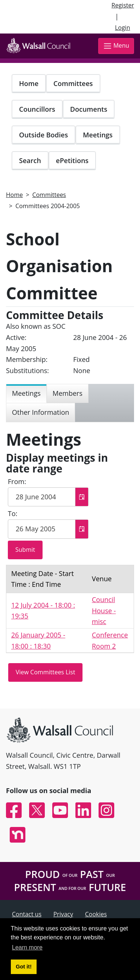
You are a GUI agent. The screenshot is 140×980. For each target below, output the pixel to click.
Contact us (27, 914)
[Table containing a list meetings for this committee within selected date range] (70, 609)
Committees (73, 83)
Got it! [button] (24, 967)
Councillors (37, 109)
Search (30, 160)
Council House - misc (104, 610)
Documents (89, 109)
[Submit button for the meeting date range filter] (25, 550)
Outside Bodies (43, 135)
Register (123, 5)
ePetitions (72, 160)
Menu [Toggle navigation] (116, 46)
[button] (82, 497)
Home (29, 83)
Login (123, 28)
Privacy (63, 914)
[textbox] (48, 497)
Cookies (96, 914)
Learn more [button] (27, 947)
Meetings (98, 135)
